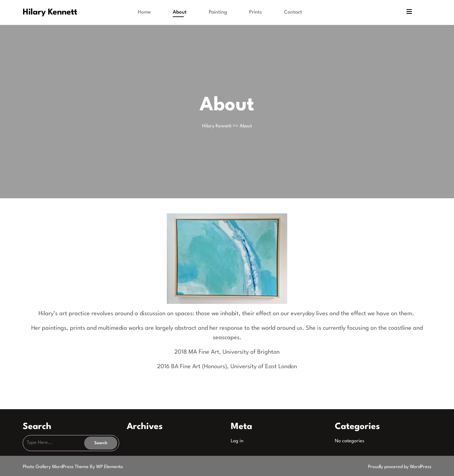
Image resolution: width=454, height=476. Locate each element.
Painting (218, 12)
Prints (256, 12)
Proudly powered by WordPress (400, 467)
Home (144, 12)
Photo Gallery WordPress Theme (56, 467)
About (180, 12)
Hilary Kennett (50, 12)
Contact (293, 12)
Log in (237, 441)
